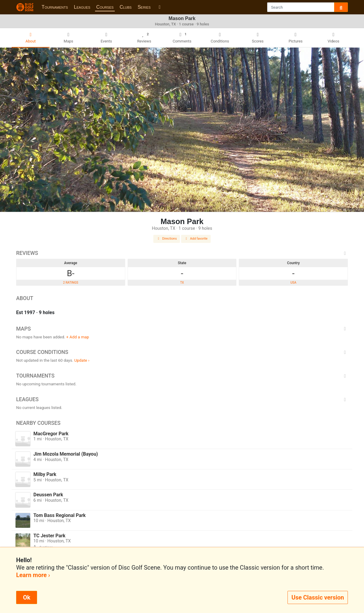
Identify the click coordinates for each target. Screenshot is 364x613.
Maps (182, 329)
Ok (27, 597)
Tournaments (55, 7)
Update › (82, 360)
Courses (105, 7)
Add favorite (196, 239)
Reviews (182, 253)
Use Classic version (318, 597)
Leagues (82, 7)
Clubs (126, 7)
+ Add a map (78, 337)
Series (144, 7)
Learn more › (33, 575)
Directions (167, 239)
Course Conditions (182, 352)
